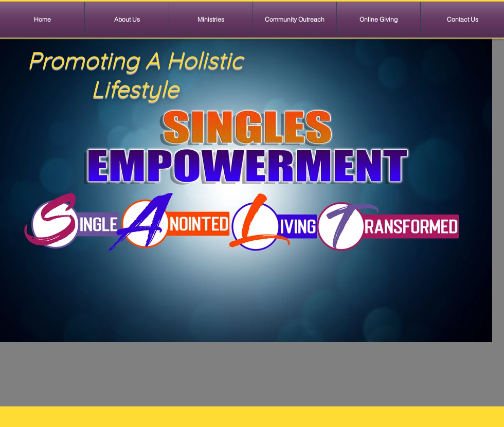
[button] (211, 20)
